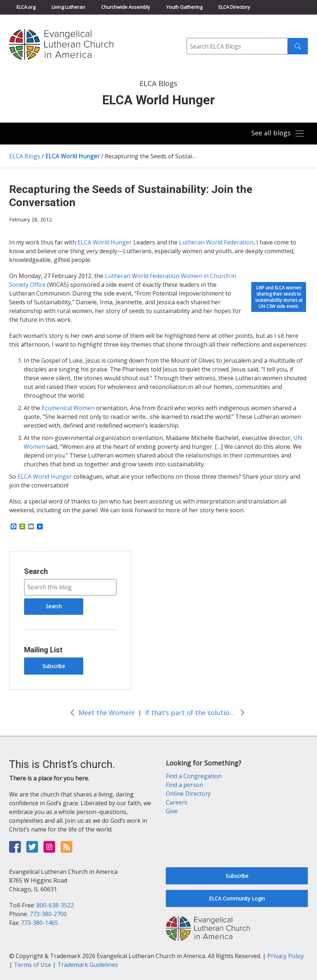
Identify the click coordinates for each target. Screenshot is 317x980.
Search (36, 571)
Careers (177, 802)
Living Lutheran (68, 7)
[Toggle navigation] (278, 134)
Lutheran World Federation (142, 276)
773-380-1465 (39, 923)
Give (172, 811)
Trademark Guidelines (88, 965)
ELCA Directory (234, 7)
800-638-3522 (55, 905)
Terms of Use (33, 965)
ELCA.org (26, 7)
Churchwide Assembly (126, 7)
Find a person (184, 785)
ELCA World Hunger (72, 156)
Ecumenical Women (68, 408)
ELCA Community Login (237, 898)
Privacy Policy (286, 956)
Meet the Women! (106, 713)
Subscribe (54, 666)
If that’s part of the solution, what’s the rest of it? (191, 713)
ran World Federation (224, 242)
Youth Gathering (184, 7)
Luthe (187, 242)
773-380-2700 (48, 914)
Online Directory (188, 794)
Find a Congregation (194, 776)
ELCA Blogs (25, 156)
